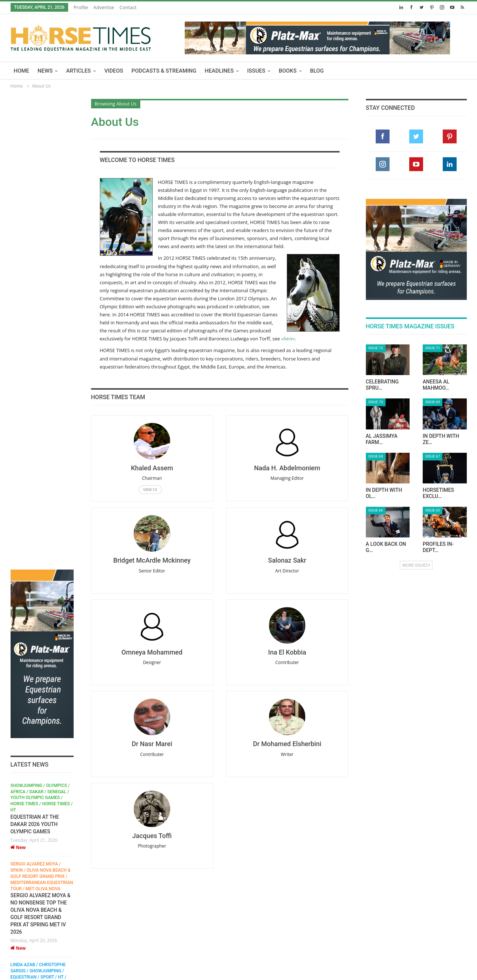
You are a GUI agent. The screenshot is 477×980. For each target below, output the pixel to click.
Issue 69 (433, 402)
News (45, 71)
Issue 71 (433, 348)
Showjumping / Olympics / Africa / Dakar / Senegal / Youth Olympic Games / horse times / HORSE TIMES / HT (42, 327)
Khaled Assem (152, 468)
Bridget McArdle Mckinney (152, 560)
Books (288, 71)
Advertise (104, 7)
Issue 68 (376, 456)
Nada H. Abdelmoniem (287, 468)
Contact (128, 7)
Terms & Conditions (155, 958)
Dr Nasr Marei (152, 744)
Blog (317, 71)
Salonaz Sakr (287, 560)
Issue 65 (433, 510)
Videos (114, 71)
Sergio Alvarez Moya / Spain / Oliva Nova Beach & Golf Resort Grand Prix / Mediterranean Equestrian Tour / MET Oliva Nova (42, 406)
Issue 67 (433, 456)
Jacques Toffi (152, 836)
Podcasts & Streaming (164, 71)
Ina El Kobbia (287, 652)
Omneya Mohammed (152, 652)
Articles (78, 71)
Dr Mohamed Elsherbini (287, 744)
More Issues (416, 565)
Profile (81, 7)
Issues (256, 71)
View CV (150, 490)
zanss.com (47, 969)
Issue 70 (376, 402)
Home (22, 71)
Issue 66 (376, 510)
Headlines (219, 71)
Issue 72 (376, 348)
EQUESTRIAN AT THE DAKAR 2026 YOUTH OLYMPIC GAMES (35, 353)
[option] (42, 481)
